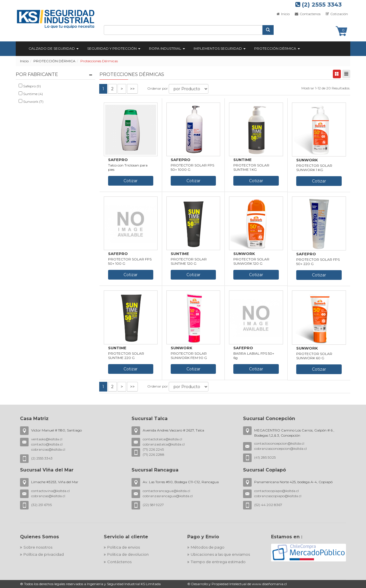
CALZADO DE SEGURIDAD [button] (54, 48)
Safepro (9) (30, 86)
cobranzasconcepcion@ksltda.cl (281, 448)
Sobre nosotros (38, 547)
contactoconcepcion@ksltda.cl (279, 443)
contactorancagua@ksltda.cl (166, 491)
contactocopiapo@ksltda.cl (277, 491)
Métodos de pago (208, 547)
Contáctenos (119, 562)
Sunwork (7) (31, 101)
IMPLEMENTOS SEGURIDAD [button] (220, 48)
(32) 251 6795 (41, 505)
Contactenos (307, 14)
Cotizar (131, 181)
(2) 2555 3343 (319, 5)
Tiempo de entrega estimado (218, 562)
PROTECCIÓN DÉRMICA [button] (277, 48)
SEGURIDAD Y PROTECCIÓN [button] (114, 48)
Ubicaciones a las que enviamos (220, 554)
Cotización (337, 14)
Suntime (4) (31, 94)
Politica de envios (124, 547)
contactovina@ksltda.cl (50, 491)
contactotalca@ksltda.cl (162, 439)
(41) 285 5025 (265, 457)
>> (132, 89)
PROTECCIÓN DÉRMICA (54, 61)
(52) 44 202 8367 (268, 505)
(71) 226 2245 (153, 449)
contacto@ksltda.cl (47, 444)
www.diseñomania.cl (269, 584)
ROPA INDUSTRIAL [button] (167, 48)
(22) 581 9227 (153, 505)
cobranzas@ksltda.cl (48, 449)
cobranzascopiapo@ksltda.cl (278, 496)
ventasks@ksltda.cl (47, 439)
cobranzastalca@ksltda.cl (164, 444)
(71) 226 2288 (154, 454)
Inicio (283, 14)
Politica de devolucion (128, 554)
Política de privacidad (44, 554)
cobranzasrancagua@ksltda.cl (168, 496)
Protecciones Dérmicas (99, 61)
